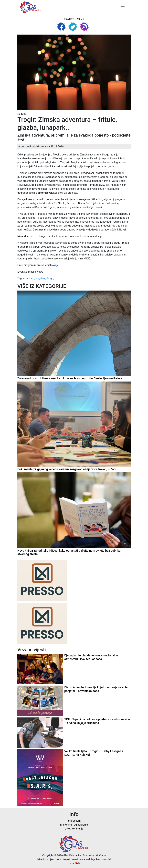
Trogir (50, 278)
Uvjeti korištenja (74, 829)
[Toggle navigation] (123, 8)
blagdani (40, 278)
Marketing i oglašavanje (74, 825)
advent (30, 278)
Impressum (74, 821)
